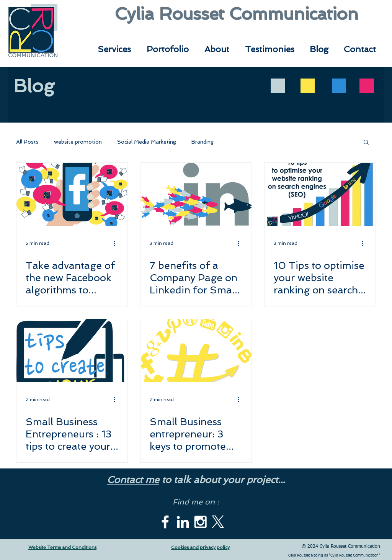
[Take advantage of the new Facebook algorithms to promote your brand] (72, 194)
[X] (218, 522)
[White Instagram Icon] (200, 522)
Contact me (133, 480)
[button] (366, 143)
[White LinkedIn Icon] (183, 522)
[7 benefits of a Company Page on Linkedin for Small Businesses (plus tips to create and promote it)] (196, 194)
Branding (203, 142)
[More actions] (117, 243)
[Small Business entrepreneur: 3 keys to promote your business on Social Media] (196, 351)
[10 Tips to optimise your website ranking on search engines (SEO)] (320, 194)
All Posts (27, 142)
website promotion (78, 142)
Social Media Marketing (147, 142)
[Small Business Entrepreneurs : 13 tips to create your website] (72, 351)
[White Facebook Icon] (165, 522)
